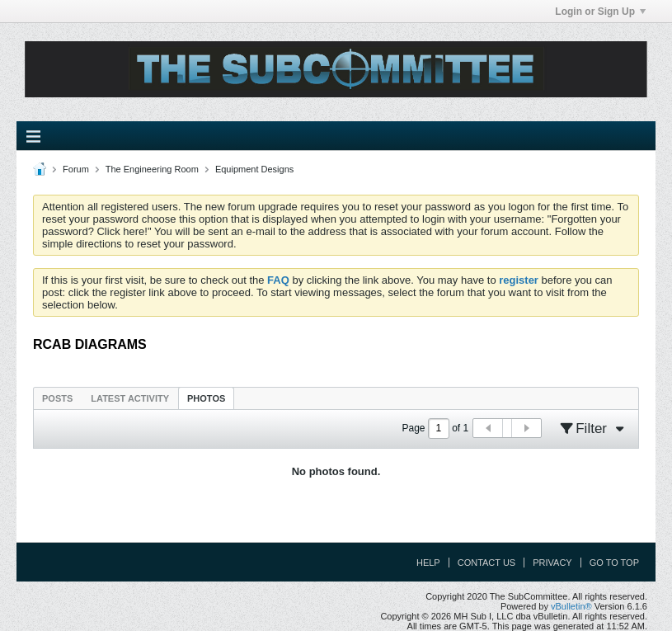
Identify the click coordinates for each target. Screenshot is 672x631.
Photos (206, 398)
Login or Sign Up (600, 12)
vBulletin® (571, 606)
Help (428, 563)
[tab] (57, 398)
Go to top (614, 563)
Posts (57, 398)
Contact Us (487, 563)
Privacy (552, 563)
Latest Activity (130, 398)
